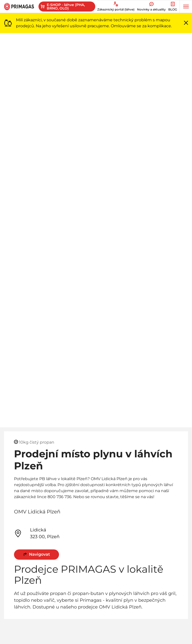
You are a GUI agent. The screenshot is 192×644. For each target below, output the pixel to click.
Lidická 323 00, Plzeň (37, 533)
